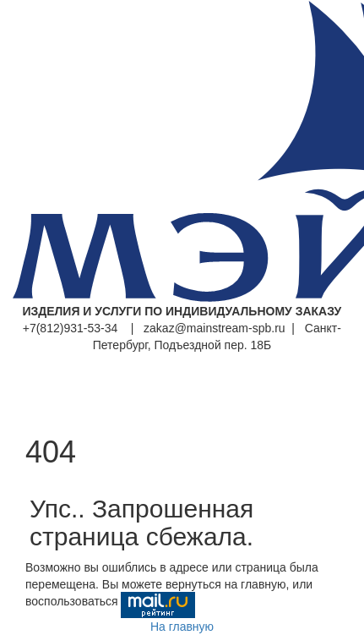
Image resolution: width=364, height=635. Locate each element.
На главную (182, 627)
